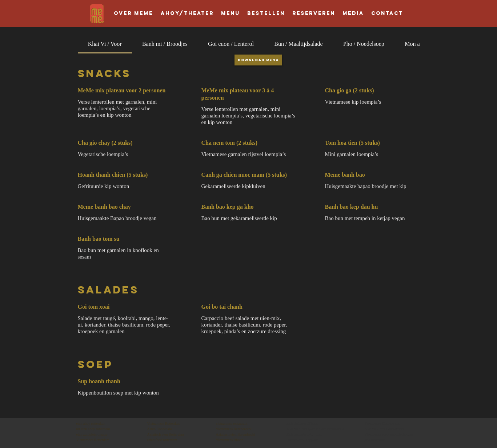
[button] (314, 13)
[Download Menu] (258, 60)
